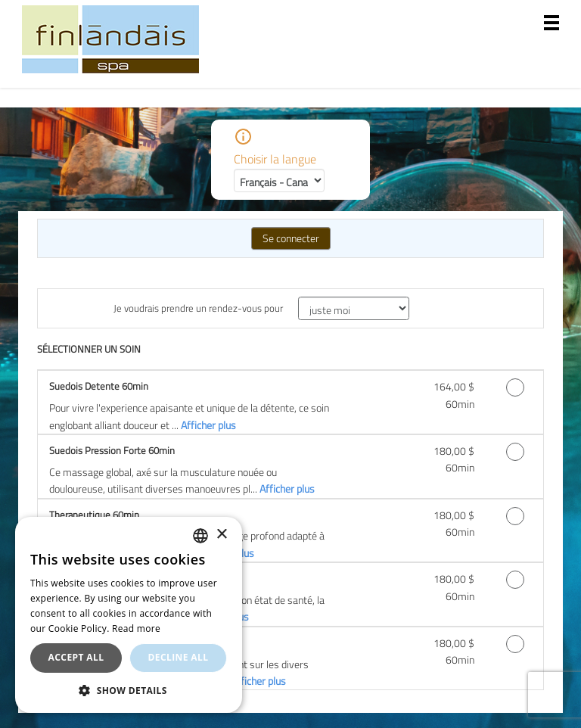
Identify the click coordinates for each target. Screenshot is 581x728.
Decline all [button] (179, 657)
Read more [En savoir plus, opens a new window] (136, 628)
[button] (129, 690)
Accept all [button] (76, 657)
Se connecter (291, 238)
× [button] (221, 535)
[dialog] (129, 615)
